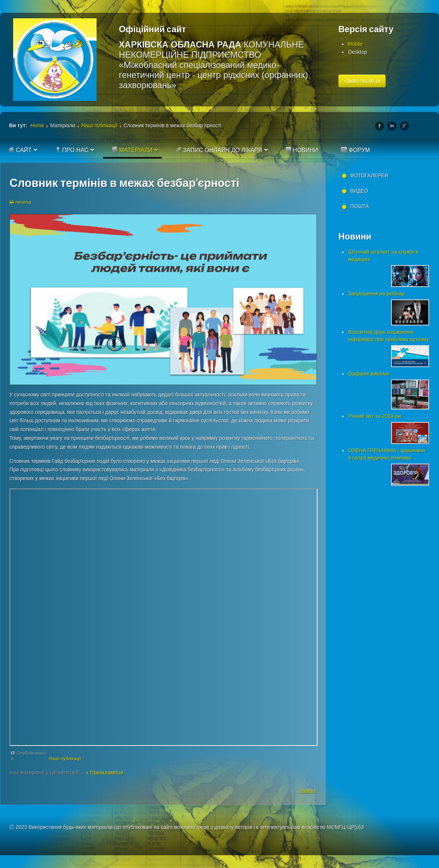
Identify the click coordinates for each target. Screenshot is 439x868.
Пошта (359, 206)
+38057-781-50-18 (362, 81)
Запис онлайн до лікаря (219, 150)
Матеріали (132, 150)
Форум (355, 150)
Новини (302, 150)
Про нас (72, 150)
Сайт (20, 150)
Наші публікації (99, 125)
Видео (359, 191)
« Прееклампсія (104, 773)
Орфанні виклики (369, 374)
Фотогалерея (369, 176)
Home (37, 125)
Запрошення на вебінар (376, 294)
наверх (308, 790)
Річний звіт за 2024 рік (375, 416)
